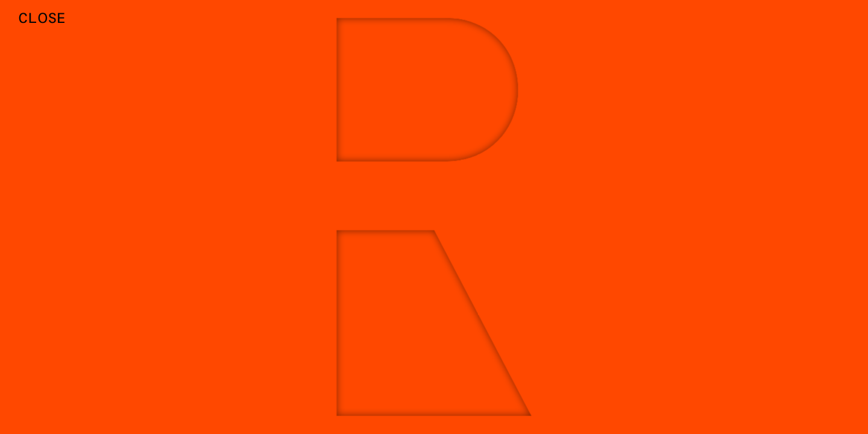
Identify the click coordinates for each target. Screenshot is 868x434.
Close (42, 17)
